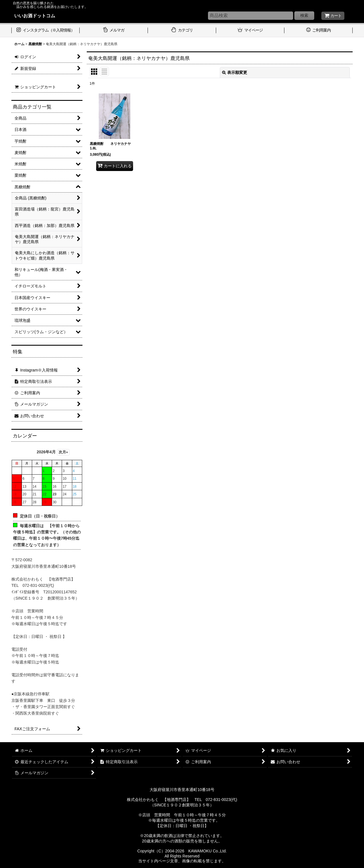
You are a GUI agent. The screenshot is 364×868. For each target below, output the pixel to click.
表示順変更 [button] (235, 72)
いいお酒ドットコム (35, 16)
